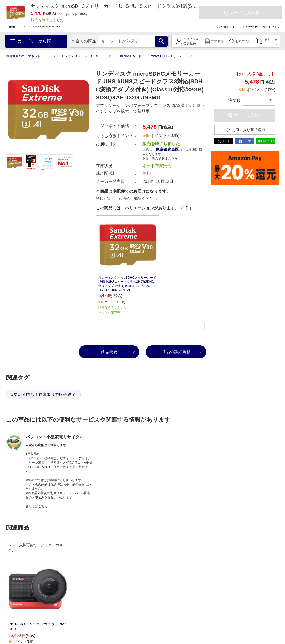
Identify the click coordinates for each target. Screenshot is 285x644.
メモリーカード (100, 56)
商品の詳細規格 (176, 352)
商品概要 (109, 352)
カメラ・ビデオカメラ (65, 56)
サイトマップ (271, 27)
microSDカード (131, 56)
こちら (173, 158)
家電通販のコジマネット (23, 56)
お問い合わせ (249, 27)
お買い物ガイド (225, 27)
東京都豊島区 (168, 149)
